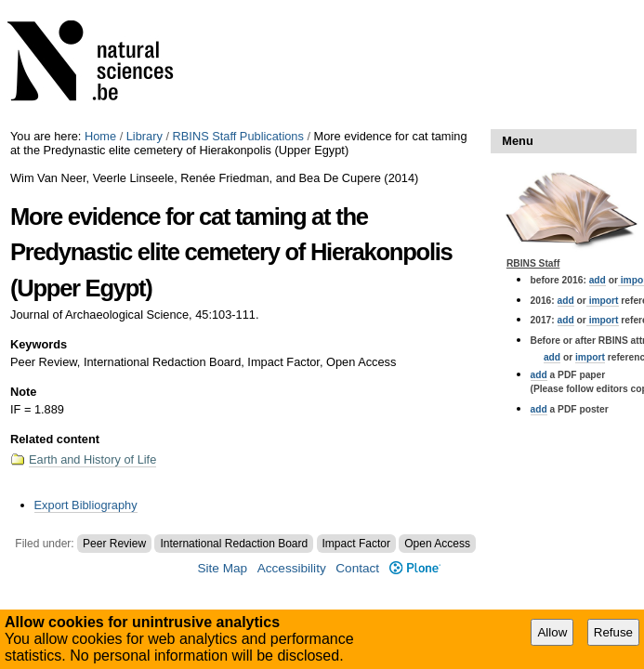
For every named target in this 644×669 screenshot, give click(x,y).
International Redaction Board (234, 544)
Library (145, 136)
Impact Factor (356, 544)
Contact (357, 568)
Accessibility (292, 568)
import (603, 301)
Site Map (222, 568)
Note (23, 392)
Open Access (437, 544)
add (598, 280)
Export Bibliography (86, 505)
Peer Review (114, 544)
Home (100, 136)
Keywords (39, 344)
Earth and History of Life (92, 459)
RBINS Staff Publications (238, 136)
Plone (415, 568)
